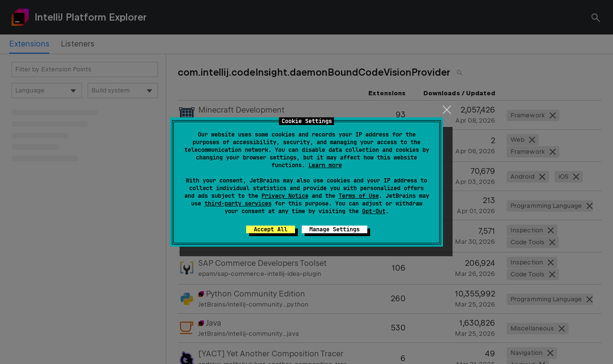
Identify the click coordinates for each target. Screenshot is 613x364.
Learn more (325, 165)
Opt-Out (374, 211)
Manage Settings (335, 229)
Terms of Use (359, 196)
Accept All (271, 229)
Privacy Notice (285, 196)
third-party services (238, 204)
